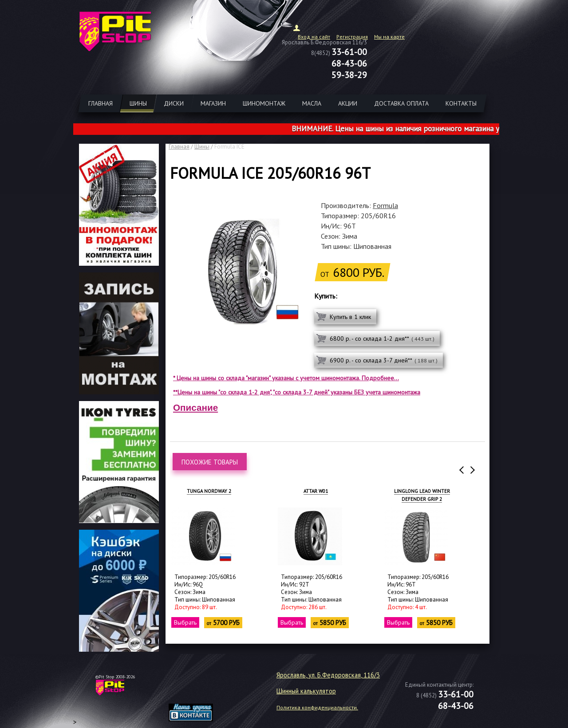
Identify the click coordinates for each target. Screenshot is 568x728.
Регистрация (352, 37)
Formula (385, 205)
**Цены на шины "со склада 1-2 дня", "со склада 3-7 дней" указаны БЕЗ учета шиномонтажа (297, 392)
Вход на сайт (314, 37)
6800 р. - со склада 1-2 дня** (382, 338)
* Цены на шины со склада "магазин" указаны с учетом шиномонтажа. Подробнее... (286, 378)
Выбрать (185, 622)
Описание (195, 407)
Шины (202, 147)
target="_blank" (202, 691)
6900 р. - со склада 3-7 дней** (384, 360)
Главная (179, 147)
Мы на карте (389, 37)
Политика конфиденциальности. (317, 707)
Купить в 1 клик (350, 317)
